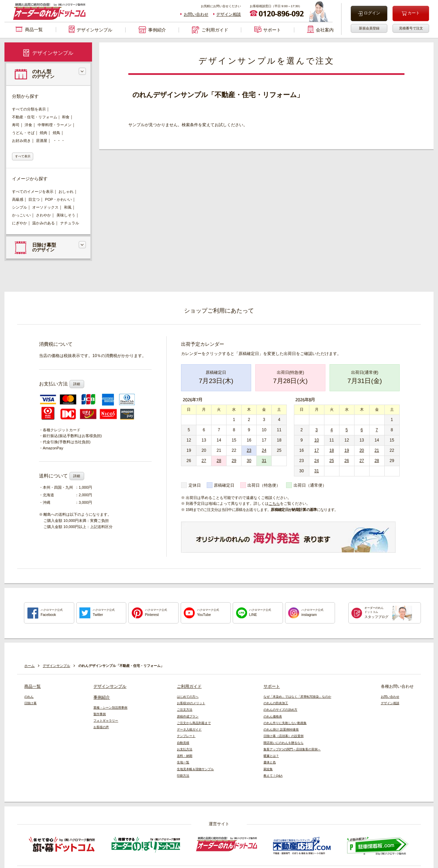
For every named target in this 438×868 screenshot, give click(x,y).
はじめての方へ (188, 697)
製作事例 (100, 714)
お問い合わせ (196, 14)
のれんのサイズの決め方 (280, 710)
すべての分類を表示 (29, 109)
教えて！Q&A (273, 776)
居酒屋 (42, 141)
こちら (274, 503)
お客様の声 (101, 727)
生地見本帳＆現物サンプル (195, 769)
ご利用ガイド (189, 686)
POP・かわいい (59, 199)
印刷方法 (183, 776)
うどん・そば (23, 133)
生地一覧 (183, 762)
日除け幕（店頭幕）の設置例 (284, 736)
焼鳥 (56, 133)
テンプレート (186, 736)
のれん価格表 (273, 716)
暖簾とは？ (271, 756)
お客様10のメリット (191, 703)
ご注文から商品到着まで (194, 723)
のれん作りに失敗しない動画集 (285, 723)
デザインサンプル (110, 686)
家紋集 (268, 769)
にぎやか (20, 223)
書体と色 (270, 762)
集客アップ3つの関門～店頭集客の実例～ (292, 749)
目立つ (34, 199)
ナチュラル (70, 223)
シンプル (20, 207)
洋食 (28, 125)
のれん (29, 697)
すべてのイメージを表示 (33, 192)
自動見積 (183, 743)
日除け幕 (30, 703)
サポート (272, 686)
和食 (66, 117)
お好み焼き (21, 141)
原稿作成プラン (188, 716)
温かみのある (43, 223)
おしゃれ (66, 192)
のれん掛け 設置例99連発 (281, 729)
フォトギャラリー (106, 721)
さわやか (43, 215)
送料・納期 (185, 756)
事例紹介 (102, 697)
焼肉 (43, 133)
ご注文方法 (185, 710)
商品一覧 (33, 686)
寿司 (16, 125)
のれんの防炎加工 (276, 703)
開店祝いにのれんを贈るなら (284, 743)
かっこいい (21, 215)
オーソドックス (45, 207)
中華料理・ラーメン (55, 125)
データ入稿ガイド (189, 729)
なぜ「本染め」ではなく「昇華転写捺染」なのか (297, 697)
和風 (68, 207)
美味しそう (66, 215)
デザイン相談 (229, 14)
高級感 (18, 199)
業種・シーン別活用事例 (110, 708)
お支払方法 (185, 749)
